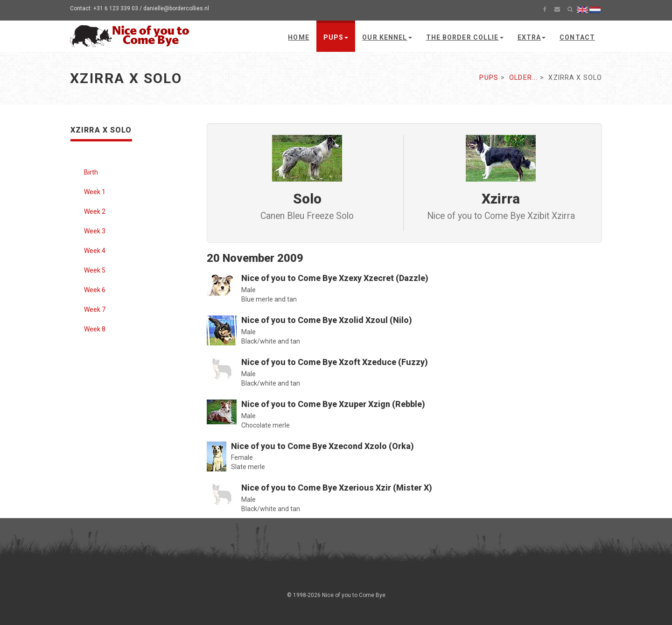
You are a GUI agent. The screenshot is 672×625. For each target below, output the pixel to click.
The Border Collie (465, 37)
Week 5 (95, 270)
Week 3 (95, 231)
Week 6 (95, 290)
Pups (336, 37)
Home (298, 37)
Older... (523, 77)
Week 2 (95, 211)
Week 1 (95, 192)
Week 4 (95, 251)
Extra (532, 37)
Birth (91, 172)
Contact (577, 37)
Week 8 (95, 329)
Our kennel (387, 37)
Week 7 (95, 309)
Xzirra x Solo (101, 130)
